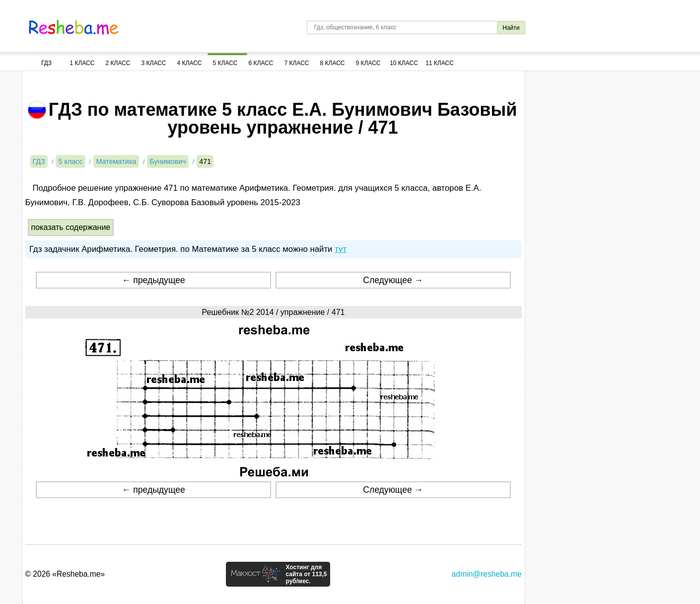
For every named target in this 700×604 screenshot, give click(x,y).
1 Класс (82, 63)
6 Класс (261, 63)
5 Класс (225, 63)
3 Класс (154, 63)
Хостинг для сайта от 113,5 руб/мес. (306, 574)
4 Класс (190, 63)
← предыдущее (154, 280)
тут (341, 249)
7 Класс (297, 63)
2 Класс (118, 63)
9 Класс (368, 63)
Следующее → (393, 280)
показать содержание (71, 227)
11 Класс (440, 63)
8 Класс (333, 63)
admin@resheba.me (487, 574)
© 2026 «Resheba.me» (65, 574)
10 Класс (404, 63)
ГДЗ (46, 63)
